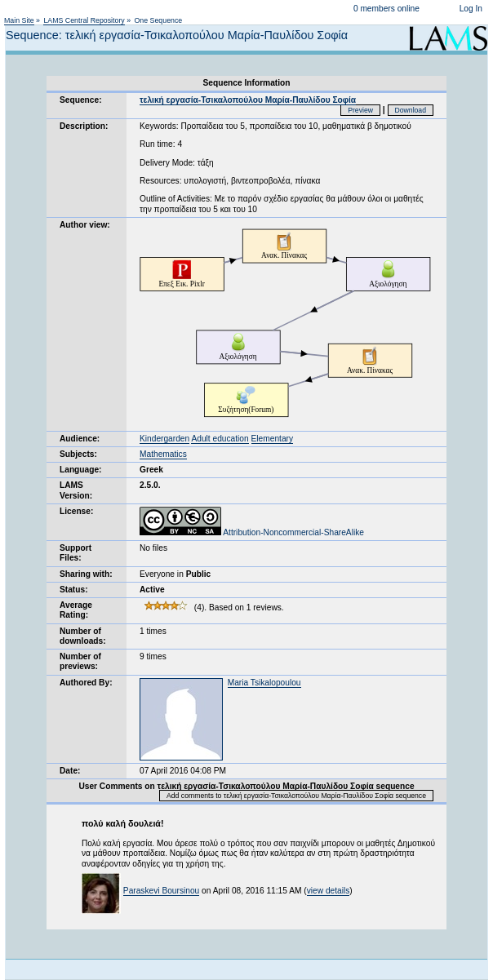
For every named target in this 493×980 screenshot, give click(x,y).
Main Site (19, 20)
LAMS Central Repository (84, 20)
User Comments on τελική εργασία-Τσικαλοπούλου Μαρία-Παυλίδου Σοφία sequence (246, 786)
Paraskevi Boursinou (161, 891)
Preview (360, 110)
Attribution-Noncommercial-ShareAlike (252, 532)
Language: (81, 470)
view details (329, 891)
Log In (471, 9)
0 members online (386, 9)
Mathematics (163, 454)
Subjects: (78, 454)
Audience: (80, 439)
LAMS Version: (76, 490)
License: (76, 511)
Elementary (273, 439)
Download (411, 110)
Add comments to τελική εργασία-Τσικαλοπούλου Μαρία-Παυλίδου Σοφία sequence (296, 796)
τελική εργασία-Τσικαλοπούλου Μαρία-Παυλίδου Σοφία (248, 100)
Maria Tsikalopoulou (264, 683)
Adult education (220, 439)
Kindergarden (164, 439)
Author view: (85, 225)
